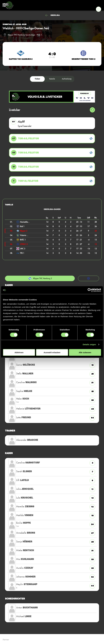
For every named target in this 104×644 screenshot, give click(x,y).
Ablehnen (19, 352)
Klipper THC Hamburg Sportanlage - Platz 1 (25, 35)
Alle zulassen (85, 352)
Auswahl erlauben (52, 352)
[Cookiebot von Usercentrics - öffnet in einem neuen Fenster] (90, 290)
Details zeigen (89, 344)
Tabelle (52, 79)
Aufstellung (67, 79)
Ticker (37, 79)
